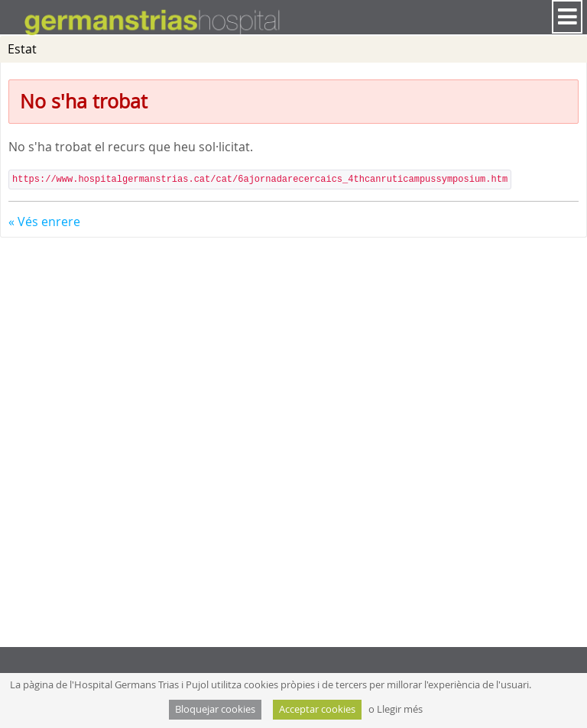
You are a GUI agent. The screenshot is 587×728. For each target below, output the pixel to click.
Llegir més (400, 709)
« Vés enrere (44, 222)
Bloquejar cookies (215, 709)
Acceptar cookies (317, 709)
